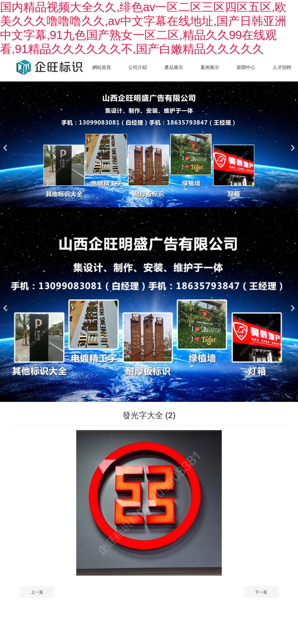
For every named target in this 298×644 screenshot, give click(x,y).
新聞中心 (246, 67)
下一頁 (261, 592)
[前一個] (6, 144)
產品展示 (174, 67)
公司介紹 (138, 67)
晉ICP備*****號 (163, 615)
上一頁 (37, 592)
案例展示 (210, 67)
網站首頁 (102, 67)
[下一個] (292, 144)
